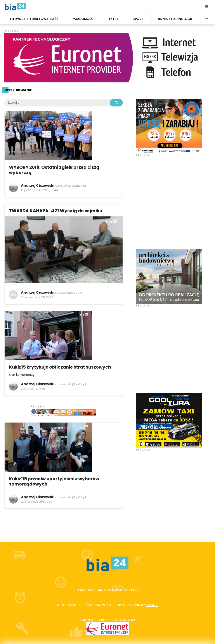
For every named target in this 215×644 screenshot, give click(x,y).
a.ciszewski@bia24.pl (71, 186)
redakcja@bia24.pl (69, 293)
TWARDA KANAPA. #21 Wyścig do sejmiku (56, 211)
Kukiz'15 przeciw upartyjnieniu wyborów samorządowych (54, 481)
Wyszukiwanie (18, 90)
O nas (81, 590)
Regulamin (97, 590)
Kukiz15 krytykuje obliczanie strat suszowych (60, 367)
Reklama (115, 590)
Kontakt (131, 590)
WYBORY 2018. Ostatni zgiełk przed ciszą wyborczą (54, 170)
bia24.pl (152, 605)
